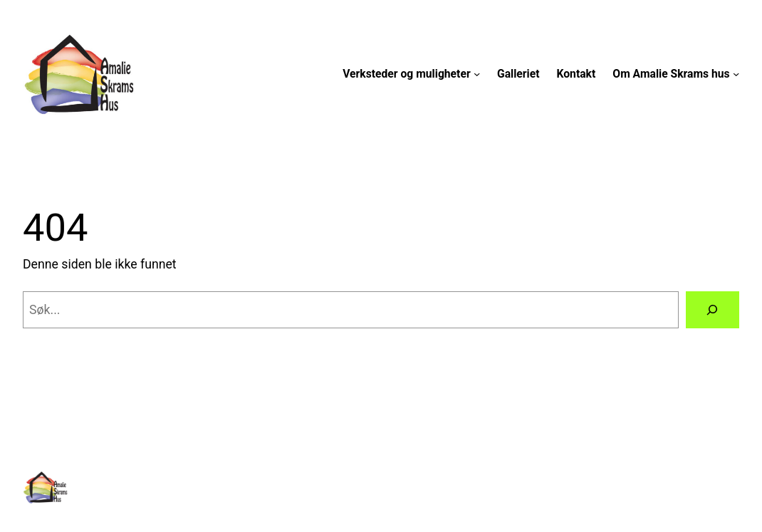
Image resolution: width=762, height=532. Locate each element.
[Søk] (713, 310)
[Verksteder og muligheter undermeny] (477, 74)
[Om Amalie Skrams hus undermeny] (736, 74)
